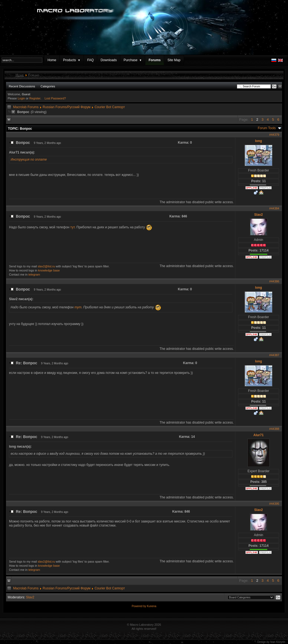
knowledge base (49, 270)
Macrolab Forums (26, 107)
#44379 (274, 135)
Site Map (174, 60)
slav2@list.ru (46, 266)
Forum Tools (267, 128)
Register (35, 98)
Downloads (109, 60)
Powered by (139, 606)
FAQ (90, 60)
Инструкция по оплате (29, 159)
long (258, 141)
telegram (34, 274)
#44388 (274, 429)
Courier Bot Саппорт (110, 107)
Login (21, 98)
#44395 (274, 504)
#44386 (274, 281)
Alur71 (258, 435)
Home (52, 60)
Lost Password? (55, 98)
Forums (155, 60)
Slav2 (258, 215)
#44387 (274, 355)
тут (73, 227)
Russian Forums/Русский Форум (66, 107)
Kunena (152, 606)
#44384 (274, 208)
